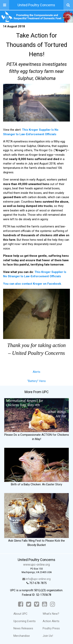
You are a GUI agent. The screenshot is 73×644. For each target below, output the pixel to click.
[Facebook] (21, 604)
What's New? (51, 614)
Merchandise (22, 636)
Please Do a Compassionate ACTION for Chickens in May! (36, 435)
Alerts (36, 372)
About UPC (20, 614)
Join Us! (48, 636)
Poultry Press (51, 628)
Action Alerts (51, 621)
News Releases (23, 628)
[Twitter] (29, 604)
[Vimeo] (37, 604)
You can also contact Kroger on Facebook (32, 284)
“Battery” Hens (36, 381)
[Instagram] (53, 604)
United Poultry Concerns (36, 5)
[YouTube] (45, 604)
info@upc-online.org (36, 579)
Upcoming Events (25, 621)
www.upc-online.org (36, 565)
